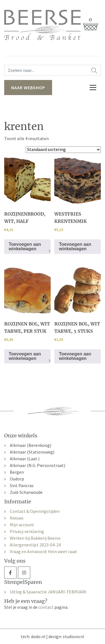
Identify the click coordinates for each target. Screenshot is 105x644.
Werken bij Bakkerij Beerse (35, 538)
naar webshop (28, 88)
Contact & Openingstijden (35, 511)
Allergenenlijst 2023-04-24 (35, 545)
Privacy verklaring (27, 531)
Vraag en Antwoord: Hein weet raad (43, 551)
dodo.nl (38, 636)
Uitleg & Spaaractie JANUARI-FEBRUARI (48, 592)
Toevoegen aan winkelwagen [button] (25, 246)
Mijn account (22, 525)
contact (46, 607)
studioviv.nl (73, 636)
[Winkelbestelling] (63, 150)
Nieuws (17, 518)
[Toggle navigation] (93, 88)
